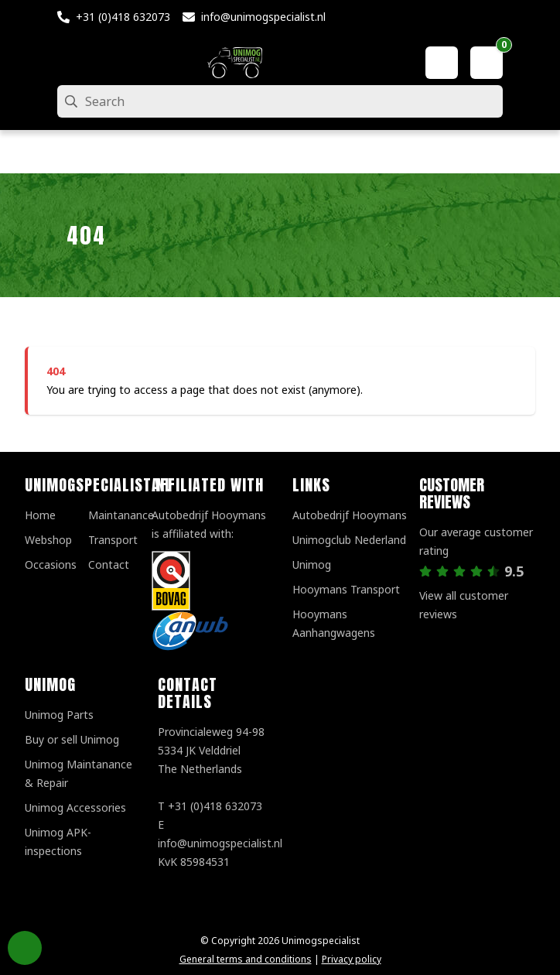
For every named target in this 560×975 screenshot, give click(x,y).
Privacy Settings (25, 948)
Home (40, 515)
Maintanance (121, 515)
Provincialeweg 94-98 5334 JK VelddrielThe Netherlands (211, 750)
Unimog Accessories (75, 807)
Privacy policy (352, 959)
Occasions (51, 564)
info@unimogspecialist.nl (263, 17)
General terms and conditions (246, 959)
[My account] (442, 63)
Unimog (312, 564)
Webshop (48, 540)
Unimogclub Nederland (349, 540)
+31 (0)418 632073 (123, 17)
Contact (109, 564)
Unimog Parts (59, 715)
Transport (113, 540)
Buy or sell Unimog (72, 739)
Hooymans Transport (346, 589)
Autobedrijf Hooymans (350, 515)
